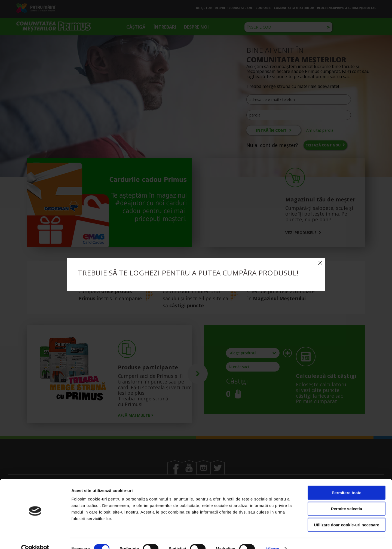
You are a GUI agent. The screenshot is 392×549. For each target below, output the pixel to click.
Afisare (272, 538)
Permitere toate (346, 482)
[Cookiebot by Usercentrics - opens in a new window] (35, 538)
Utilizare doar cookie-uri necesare (347, 514)
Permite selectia (347, 498)
